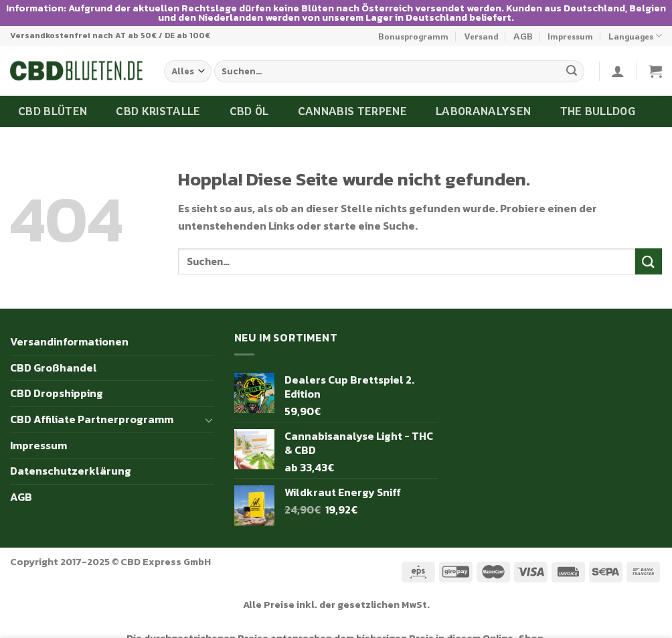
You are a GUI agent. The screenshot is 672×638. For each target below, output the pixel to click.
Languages (635, 19)
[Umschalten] (209, 402)
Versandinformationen (69, 325)
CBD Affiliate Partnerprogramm (92, 402)
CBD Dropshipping (57, 376)
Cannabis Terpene (352, 94)
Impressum (570, 19)
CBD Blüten (53, 94)
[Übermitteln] (572, 54)
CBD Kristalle (158, 94)
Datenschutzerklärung (71, 454)
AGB (523, 19)
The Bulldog (598, 94)
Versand (481, 19)
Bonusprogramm (413, 19)
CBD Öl (249, 94)
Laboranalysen (483, 94)
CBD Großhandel (54, 350)
